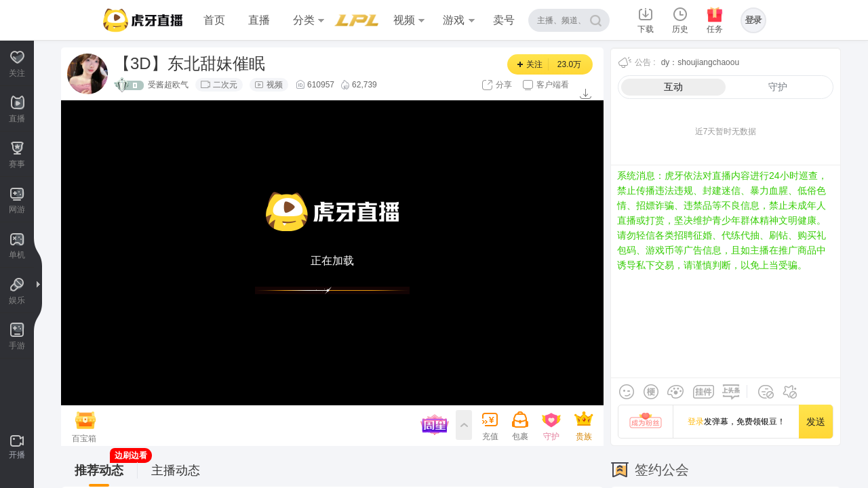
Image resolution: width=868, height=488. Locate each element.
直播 (259, 20)
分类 (309, 20)
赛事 (354, 20)
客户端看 (553, 85)
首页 (214, 20)
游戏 (458, 20)
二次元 (225, 85)
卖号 (504, 20)
